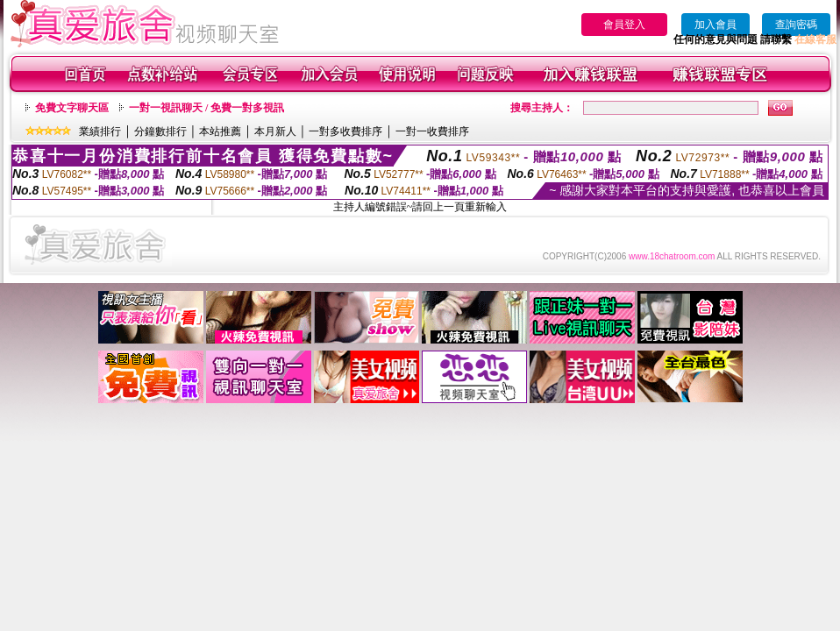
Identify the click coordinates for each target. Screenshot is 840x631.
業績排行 (100, 131)
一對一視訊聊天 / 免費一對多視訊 (206, 108)
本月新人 (275, 131)
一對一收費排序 (432, 131)
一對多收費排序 (345, 131)
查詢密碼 (796, 25)
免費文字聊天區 (72, 108)
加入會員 (715, 25)
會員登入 (624, 25)
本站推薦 (220, 131)
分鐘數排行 (160, 131)
